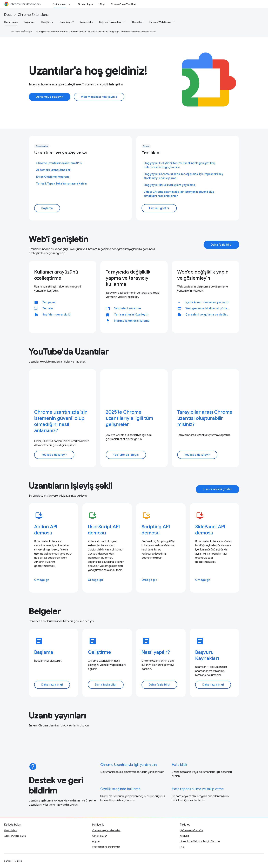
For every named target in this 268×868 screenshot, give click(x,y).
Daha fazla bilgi (221, 245)
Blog (102, 4)
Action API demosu (46, 530)
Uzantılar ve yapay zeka (61, 153)
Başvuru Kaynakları (110, 22)
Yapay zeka (86, 22)
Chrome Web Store (160, 22)
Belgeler (45, 611)
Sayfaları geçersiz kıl (57, 315)
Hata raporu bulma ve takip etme (198, 789)
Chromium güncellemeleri (106, 830)
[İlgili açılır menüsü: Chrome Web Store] (175, 22)
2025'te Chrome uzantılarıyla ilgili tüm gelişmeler (129, 418)
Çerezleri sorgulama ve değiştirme (209, 315)
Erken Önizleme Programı (53, 177)
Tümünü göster (159, 208)
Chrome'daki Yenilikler (124, 4)
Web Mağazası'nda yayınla (99, 97)
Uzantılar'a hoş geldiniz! (88, 71)
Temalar (48, 308)
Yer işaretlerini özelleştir (131, 315)
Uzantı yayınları (57, 716)
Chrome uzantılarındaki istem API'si (59, 163)
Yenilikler (151, 153)
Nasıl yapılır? (156, 652)
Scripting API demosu (156, 530)
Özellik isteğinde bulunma (120, 789)
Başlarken (29, 22)
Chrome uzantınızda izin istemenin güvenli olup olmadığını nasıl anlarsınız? (61, 421)
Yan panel (49, 302)
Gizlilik (18, 861)
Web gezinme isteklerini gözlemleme (209, 308)
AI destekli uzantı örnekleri (54, 170)
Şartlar (8, 861)
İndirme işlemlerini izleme (132, 321)
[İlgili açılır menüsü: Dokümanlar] (71, 4)
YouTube (185, 836)
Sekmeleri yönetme (128, 308)
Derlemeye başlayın (50, 97)
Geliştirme (47, 22)
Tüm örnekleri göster (217, 489)
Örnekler (137, 22)
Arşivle (96, 841)
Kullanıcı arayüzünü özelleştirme (56, 275)
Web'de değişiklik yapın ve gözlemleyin (203, 275)
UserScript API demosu (104, 530)
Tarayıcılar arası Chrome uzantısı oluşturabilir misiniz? (205, 418)
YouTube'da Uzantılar (69, 352)
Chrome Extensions (33, 15)
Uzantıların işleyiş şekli (70, 486)
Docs (8, 15)
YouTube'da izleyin (54, 455)
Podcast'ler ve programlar (106, 847)
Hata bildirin (11, 830)
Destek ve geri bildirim (56, 786)
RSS (182, 847)
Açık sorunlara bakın (15, 836)
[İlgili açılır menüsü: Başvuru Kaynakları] (125, 22)
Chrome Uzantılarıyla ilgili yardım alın (129, 765)
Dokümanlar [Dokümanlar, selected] (60, 4)
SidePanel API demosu (210, 530)
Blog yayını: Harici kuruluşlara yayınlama (169, 185)
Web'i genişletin (58, 239)
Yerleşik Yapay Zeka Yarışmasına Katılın (61, 184)
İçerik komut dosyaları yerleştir (207, 302)
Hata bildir (180, 765)
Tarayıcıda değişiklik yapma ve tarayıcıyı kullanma (128, 278)
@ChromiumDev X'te (191, 830)
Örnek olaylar (86, 4)
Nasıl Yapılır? (67, 22)
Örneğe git (42, 580)
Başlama (47, 208)
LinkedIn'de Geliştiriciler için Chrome (200, 841)
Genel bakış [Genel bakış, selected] (11, 22)
